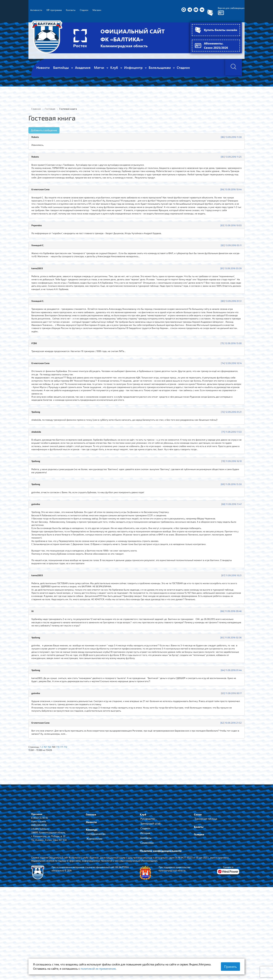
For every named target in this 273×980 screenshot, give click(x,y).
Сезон (198, 894)
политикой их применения (98, 968)
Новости (91, 902)
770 (62, 825)
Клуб (143, 894)
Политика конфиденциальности (161, 930)
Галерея (199, 914)
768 (52, 825)
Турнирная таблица (206, 898)
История (145, 913)
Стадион (145, 908)
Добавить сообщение (44, 130)
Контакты (146, 918)
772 (71, 825)
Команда (92, 909)
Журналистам (94, 918)
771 (66, 825)
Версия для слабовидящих (229, 8)
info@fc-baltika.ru (41, 908)
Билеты (199, 906)
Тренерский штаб (150, 903)
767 (47, 825)
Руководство (148, 898)
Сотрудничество (96, 913)
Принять (230, 967)
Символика (147, 922)
